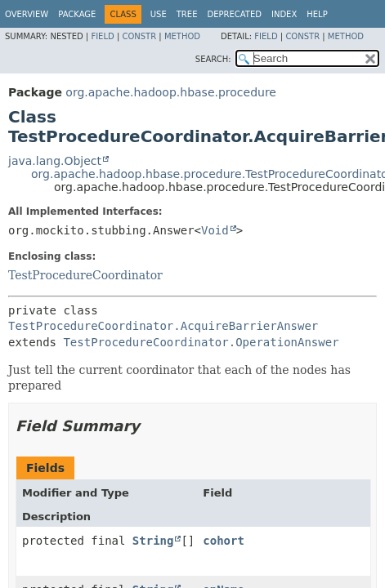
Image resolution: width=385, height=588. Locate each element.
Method (182, 36)
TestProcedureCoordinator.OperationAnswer (201, 342)
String (153, 541)
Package (77, 14)
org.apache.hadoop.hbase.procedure (171, 92)
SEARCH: (213, 59)
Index (284, 14)
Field (102, 36)
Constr (139, 36)
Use (159, 14)
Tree (187, 14)
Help (317, 14)
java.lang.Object (55, 161)
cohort (224, 541)
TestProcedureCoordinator (85, 275)
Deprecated (234, 14)
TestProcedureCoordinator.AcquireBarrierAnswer (163, 326)
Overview (27, 14)
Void (215, 230)
